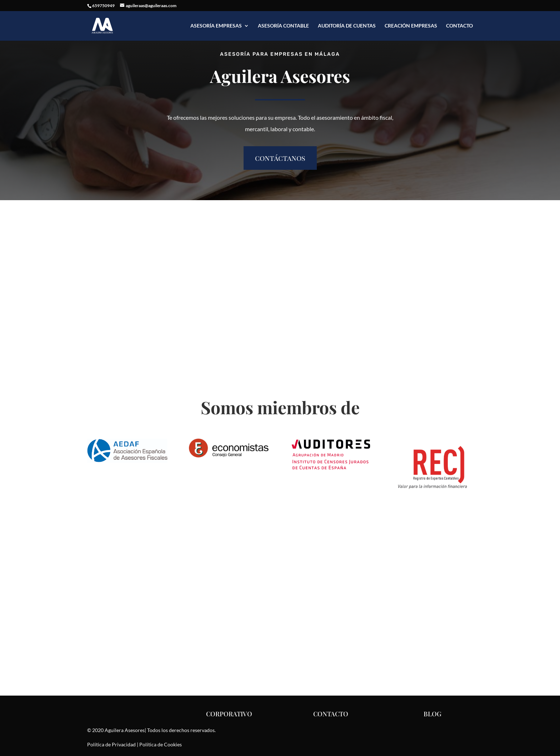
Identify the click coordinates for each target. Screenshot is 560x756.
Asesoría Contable (283, 26)
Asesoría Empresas (216, 26)
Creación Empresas (411, 26)
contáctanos (280, 158)
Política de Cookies (161, 744)
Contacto (459, 26)
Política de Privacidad (111, 744)
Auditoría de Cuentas (347, 26)
